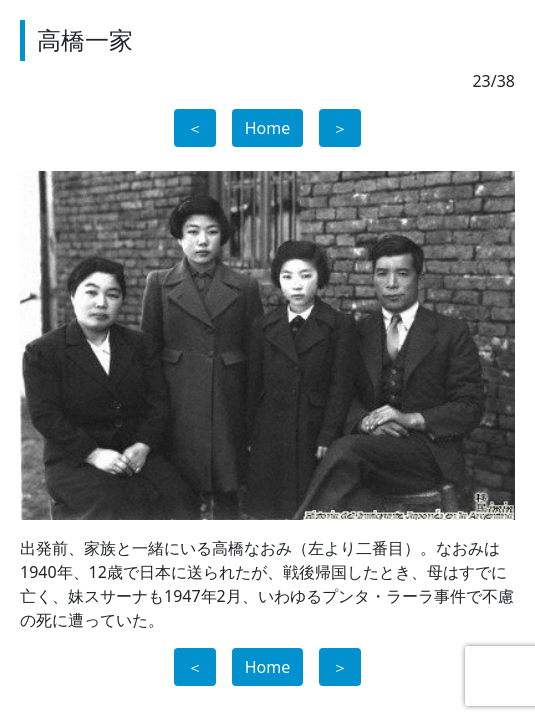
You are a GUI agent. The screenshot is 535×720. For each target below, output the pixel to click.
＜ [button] (195, 128)
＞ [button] (340, 128)
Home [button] (268, 128)
